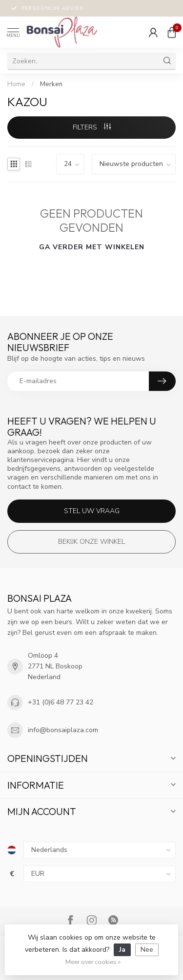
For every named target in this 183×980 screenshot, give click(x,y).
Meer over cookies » (93, 962)
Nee (147, 950)
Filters (92, 127)
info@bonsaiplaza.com (63, 730)
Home (16, 84)
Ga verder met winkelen (92, 247)
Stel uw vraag (92, 511)
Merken (51, 84)
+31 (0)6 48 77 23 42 (61, 702)
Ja (122, 950)
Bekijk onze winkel (91, 542)
